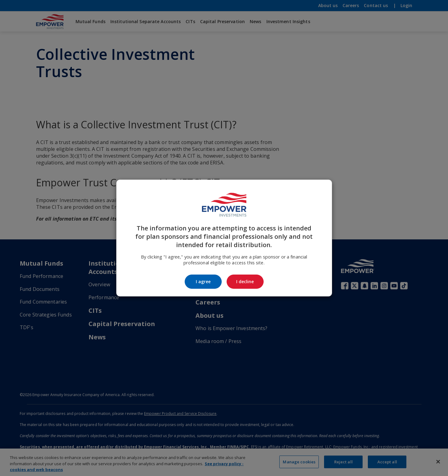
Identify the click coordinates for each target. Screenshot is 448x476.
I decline (245, 281)
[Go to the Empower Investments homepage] (224, 205)
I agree (203, 281)
